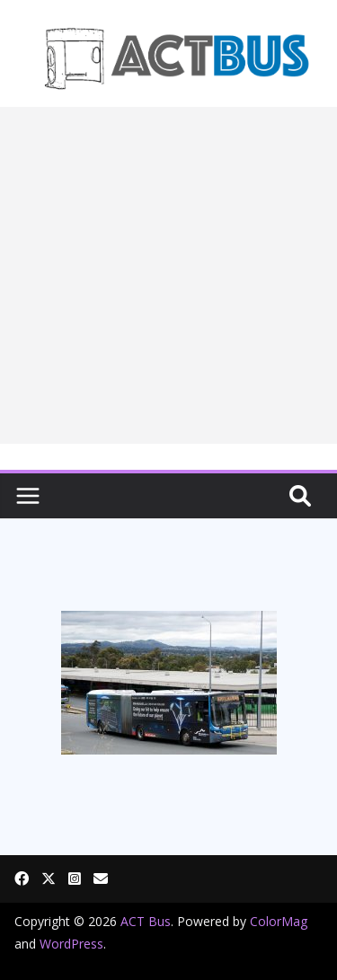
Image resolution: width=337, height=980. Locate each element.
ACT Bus (146, 921)
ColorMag (279, 921)
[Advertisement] (168, 275)
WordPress (71, 944)
